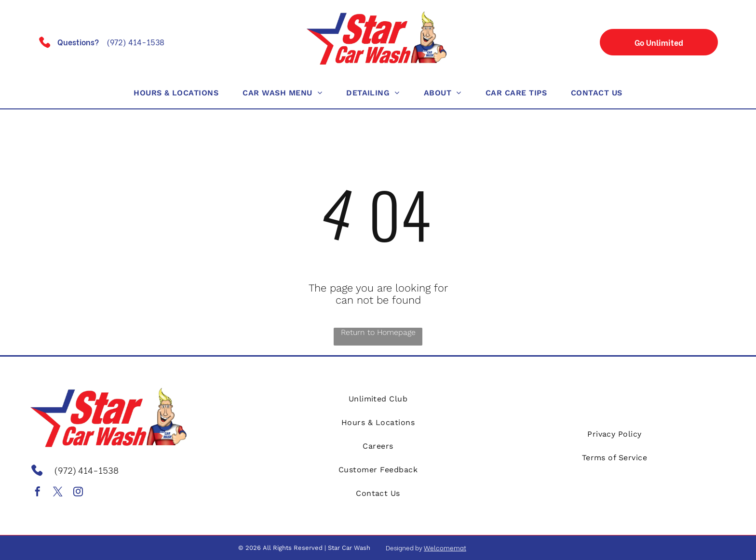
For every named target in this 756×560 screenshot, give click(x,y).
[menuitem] (176, 93)
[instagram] (78, 493)
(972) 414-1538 (135, 42)
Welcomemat (445, 547)
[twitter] (58, 493)
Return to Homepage (378, 332)
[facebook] (38, 493)
